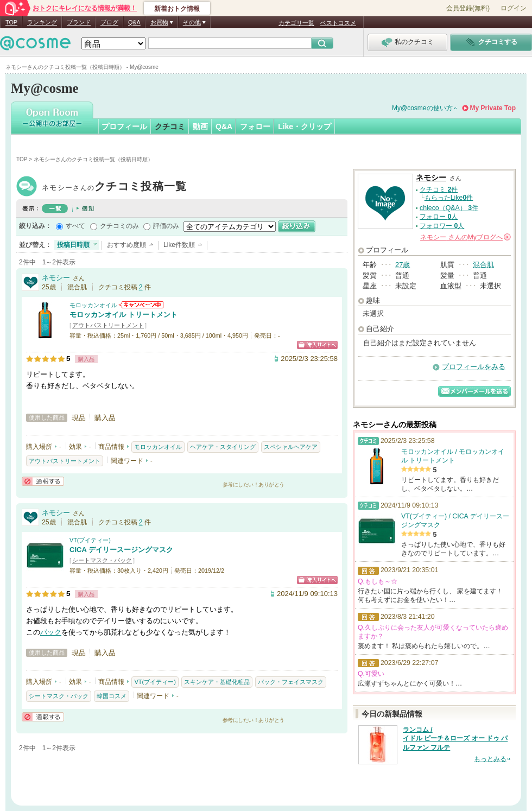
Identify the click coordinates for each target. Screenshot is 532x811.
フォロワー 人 (442, 226)
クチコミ (170, 126)
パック (51, 632)
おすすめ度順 (126, 245)
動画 (200, 126)
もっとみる (490, 759)
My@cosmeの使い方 (422, 108)
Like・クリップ (305, 126)
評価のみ (166, 226)
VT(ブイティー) (90, 540)
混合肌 (483, 265)
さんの (465, 237)
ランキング (42, 22)
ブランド (79, 22)
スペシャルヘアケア (291, 447)
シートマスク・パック (102, 560)
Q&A (134, 22)
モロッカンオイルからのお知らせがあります (141, 305)
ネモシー (115, 188)
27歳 (403, 265)
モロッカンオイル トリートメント (123, 315)
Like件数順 (179, 245)
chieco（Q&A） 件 (449, 208)
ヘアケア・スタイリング (223, 447)
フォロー (255, 126)
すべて (75, 226)
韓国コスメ (112, 696)
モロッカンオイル (93, 305)
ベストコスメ (338, 23)
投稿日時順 (73, 245)
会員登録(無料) (468, 8)
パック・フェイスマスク (291, 682)
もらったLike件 (449, 198)
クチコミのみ (119, 226)
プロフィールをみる (474, 367)
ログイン (514, 8)
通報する (43, 481)
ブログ (109, 22)
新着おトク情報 (177, 9)
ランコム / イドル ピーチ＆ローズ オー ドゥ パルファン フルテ (455, 739)
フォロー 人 (439, 217)
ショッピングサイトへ (317, 345)
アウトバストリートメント (108, 325)
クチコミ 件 (439, 189)
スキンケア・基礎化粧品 (217, 682)
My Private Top (493, 108)
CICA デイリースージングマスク (121, 550)
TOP (11, 22)
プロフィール (124, 126)
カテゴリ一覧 (296, 23)
